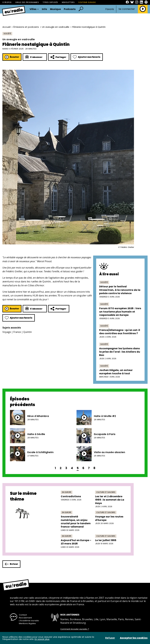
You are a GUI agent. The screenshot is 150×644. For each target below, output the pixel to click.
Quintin (28, 332)
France (17, 332)
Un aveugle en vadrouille (56, 27)
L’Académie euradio (29, 621)
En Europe (67, 492)
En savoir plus (42, 639)
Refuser (110, 638)
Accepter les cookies (134, 638)
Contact (23, 615)
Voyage (7, 332)
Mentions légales (27, 623)
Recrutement (25, 618)
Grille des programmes (27, 2)
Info (44, 9)
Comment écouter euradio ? (75, 629)
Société (7, 34)
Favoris (110, 9)
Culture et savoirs (106, 492)
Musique (55, 9)
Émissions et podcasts (26, 27)
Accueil (6, 27)
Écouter (12, 57)
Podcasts (70, 9)
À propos (7, 2)
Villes (34, 9)
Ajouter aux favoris (87, 57)
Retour (11, 564)
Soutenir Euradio (87, 2)
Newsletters (68, 2)
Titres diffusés (50, 2)
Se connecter (127, 9)
